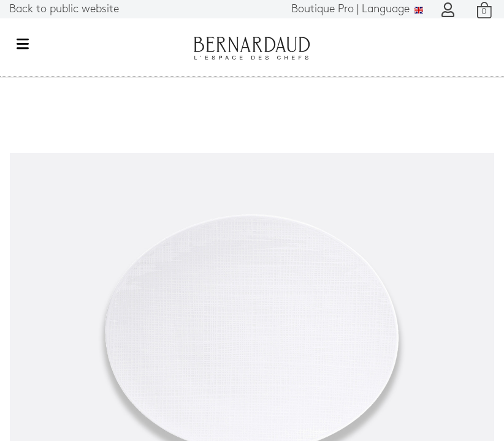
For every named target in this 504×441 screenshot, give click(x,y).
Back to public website (64, 9)
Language (357, 9)
